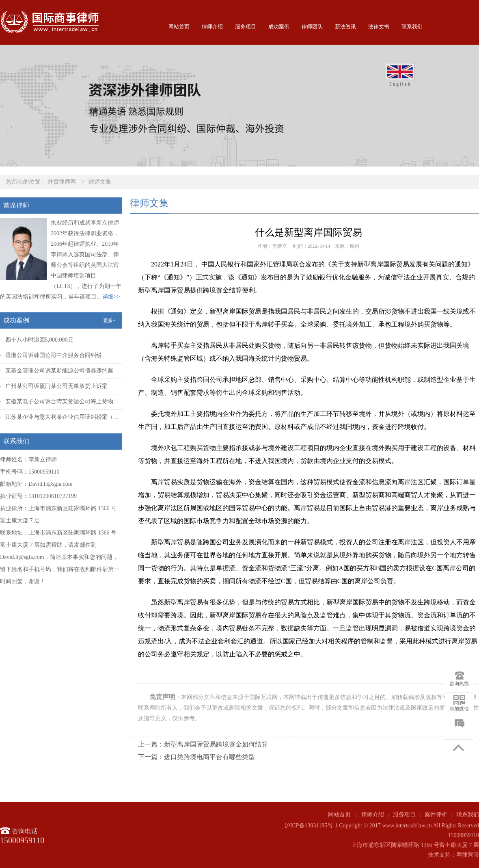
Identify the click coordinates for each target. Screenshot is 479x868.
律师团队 (312, 27)
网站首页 (179, 27)
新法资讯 (345, 27)
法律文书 (379, 27)
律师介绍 (212, 27)
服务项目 (246, 27)
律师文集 (100, 182)
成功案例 (279, 27)
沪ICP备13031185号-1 (311, 826)
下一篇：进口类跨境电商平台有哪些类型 (196, 757)
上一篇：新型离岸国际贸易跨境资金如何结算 (203, 744)
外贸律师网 (62, 182)
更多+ (109, 320)
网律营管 (468, 855)
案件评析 (436, 815)
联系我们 (412, 27)
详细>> (111, 297)
